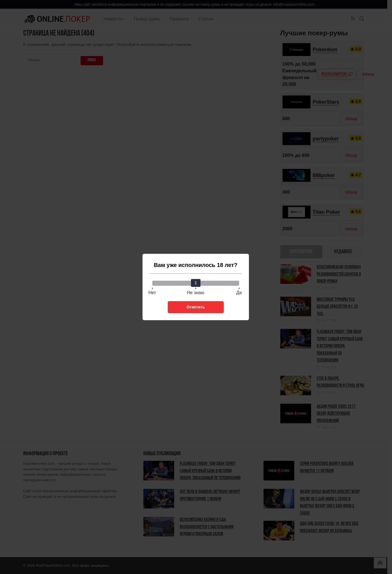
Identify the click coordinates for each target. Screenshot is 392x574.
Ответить (196, 307)
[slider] (196, 283)
